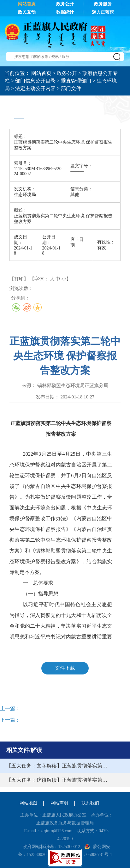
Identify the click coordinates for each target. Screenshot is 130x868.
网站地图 (28, 803)
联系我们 (90, 803)
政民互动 (27, 12)
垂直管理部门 (76, 81)
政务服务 (103, 4)
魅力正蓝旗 (103, 12)
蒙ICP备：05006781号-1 (89, 855)
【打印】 (19, 279)
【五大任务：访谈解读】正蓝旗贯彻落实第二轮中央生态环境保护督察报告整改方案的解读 (59, 780)
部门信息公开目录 (35, 81)
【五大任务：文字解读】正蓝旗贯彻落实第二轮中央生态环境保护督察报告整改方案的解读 (59, 766)
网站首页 (27, 4)
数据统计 (65, 12)
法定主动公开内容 (35, 88)
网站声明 (59, 803)
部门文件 (71, 88)
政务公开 (65, 4)
